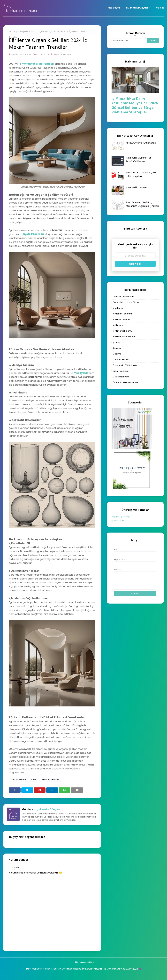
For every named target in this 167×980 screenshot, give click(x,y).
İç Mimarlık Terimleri (137, 187)
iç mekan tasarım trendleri (36, 64)
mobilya (117, 354)
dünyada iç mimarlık (123, 297)
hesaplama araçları (84, 962)
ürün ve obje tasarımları (126, 382)
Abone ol (135, 264)
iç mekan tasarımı (50, 780)
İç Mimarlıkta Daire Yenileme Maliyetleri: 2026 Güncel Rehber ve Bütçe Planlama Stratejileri (135, 105)
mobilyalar (81, 373)
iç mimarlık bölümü (122, 331)
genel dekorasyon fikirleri (126, 302)
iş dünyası (118, 342)
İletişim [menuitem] (159, 8)
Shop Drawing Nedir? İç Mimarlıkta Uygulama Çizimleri (142, 204)
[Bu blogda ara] (129, 41)
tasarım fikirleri (121, 360)
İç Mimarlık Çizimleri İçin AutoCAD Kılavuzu (139, 159)
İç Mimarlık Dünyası (21, 54)
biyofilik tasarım (29, 31)
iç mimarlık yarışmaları (124, 337)
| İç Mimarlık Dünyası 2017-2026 (120, 969)
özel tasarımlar (121, 377)
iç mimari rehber (122, 319)
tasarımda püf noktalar (125, 365)
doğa (34, 780)
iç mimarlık (118, 325)
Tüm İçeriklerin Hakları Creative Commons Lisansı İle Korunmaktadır (64, 969)
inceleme (118, 308)
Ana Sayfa (14, 31)
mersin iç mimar (121, 517)
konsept (117, 348)
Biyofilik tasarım (33, 234)
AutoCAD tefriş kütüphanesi (141, 143)
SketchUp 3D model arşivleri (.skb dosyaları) (141, 174)
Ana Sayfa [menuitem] (114, 8)
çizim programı (121, 371)
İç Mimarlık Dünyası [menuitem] (136, 8)
